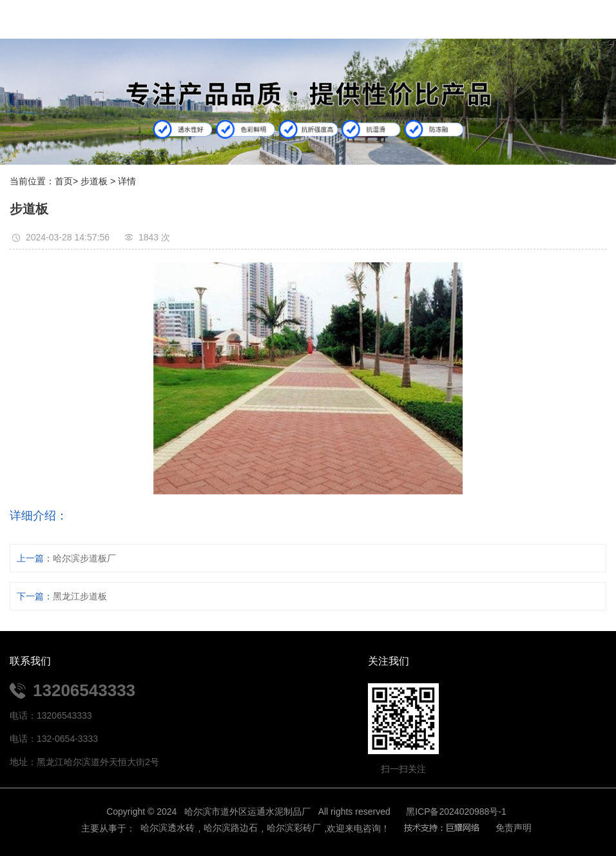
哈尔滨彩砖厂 (294, 828)
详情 (127, 181)
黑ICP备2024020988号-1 (456, 812)
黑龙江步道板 (80, 596)
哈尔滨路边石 (231, 828)
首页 (64, 181)
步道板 (94, 181)
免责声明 (514, 828)
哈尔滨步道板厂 (84, 558)
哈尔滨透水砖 (167, 828)
